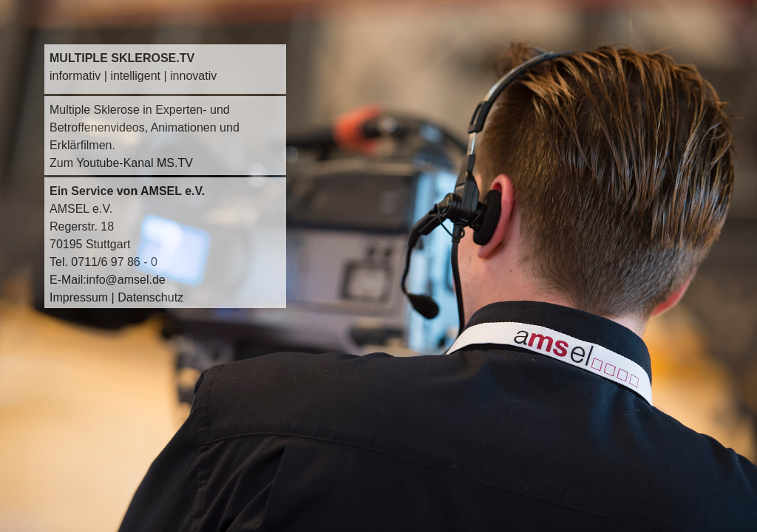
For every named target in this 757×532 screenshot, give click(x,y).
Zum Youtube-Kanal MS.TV (121, 163)
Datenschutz (150, 297)
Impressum (79, 297)
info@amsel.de (126, 280)
